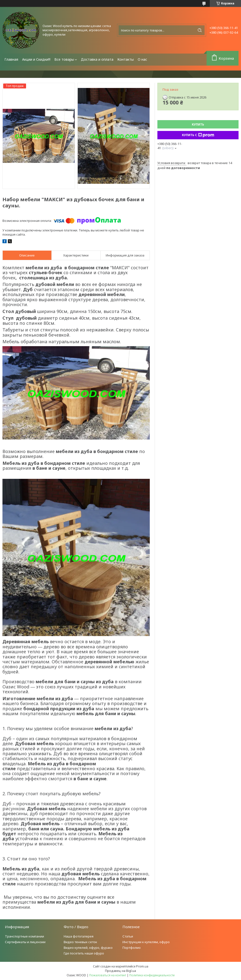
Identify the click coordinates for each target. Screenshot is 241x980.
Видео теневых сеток (80, 942)
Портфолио (132, 948)
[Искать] (200, 30)
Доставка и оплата (97, 59)
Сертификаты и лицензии (25, 942)
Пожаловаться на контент (108, 975)
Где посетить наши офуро (84, 953)
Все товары (64, 59)
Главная (11, 59)
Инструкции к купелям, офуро (146, 942)
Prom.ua (142, 966)
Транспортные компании (24, 936)
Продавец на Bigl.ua (120, 971)
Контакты (126, 59)
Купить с (198, 135)
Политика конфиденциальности (152, 975)
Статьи (128, 936)
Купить (198, 124)
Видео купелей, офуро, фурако (88, 948)
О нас (142, 59)
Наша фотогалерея (79, 936)
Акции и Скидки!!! (36, 59)
